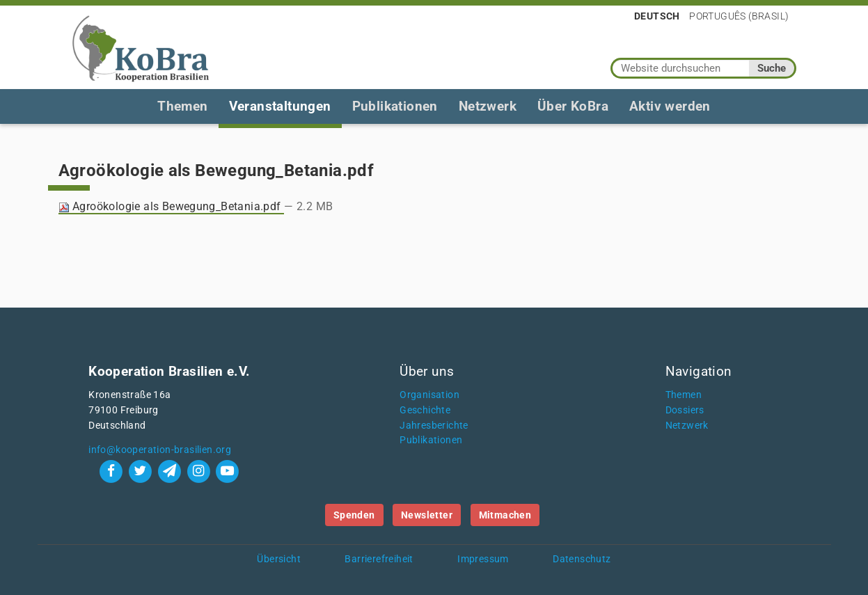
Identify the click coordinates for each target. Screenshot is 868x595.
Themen (182, 106)
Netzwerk (488, 106)
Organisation (429, 395)
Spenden (354, 515)
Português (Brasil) (739, 16)
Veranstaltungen (280, 106)
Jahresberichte (434, 426)
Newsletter (427, 515)
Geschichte (425, 410)
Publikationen (395, 106)
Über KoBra (573, 106)
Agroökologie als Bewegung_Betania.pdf (172, 206)
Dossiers (685, 410)
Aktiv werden (670, 106)
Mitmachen (505, 515)
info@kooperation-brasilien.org (160, 450)
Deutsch (657, 16)
